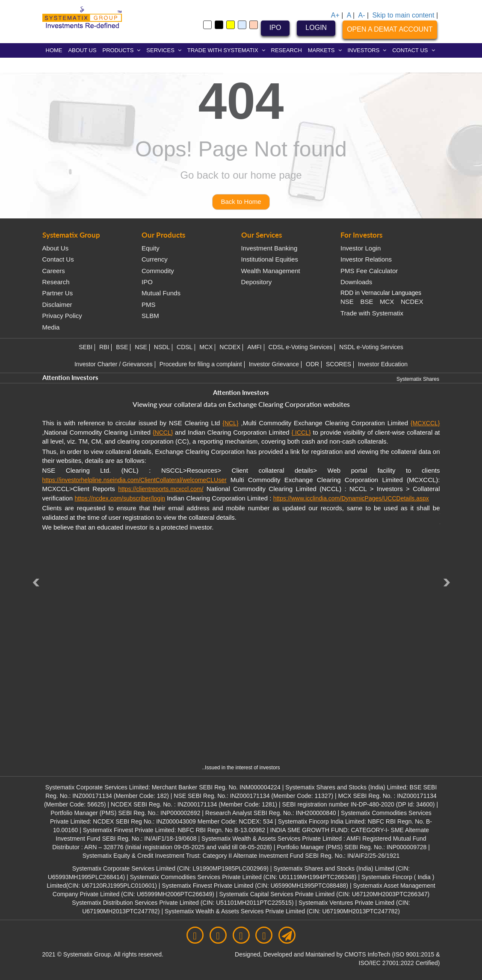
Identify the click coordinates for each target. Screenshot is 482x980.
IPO (275, 28)
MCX (387, 302)
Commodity (158, 271)
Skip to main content (403, 15)
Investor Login (361, 248)
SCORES (339, 364)
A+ (335, 15)
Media (51, 327)
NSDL (162, 347)
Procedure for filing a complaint (201, 364)
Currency (155, 259)
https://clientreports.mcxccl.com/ (161, 489)
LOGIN (316, 28)
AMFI (254, 347)
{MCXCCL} (425, 423)
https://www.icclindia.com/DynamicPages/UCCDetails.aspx (351, 498)
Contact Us (58, 259)
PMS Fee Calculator (369, 271)
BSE (367, 302)
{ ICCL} (301, 433)
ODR (312, 364)
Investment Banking (269, 248)
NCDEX (412, 302)
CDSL (185, 347)
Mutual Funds (161, 293)
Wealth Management (271, 271)
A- (362, 15)
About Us (56, 248)
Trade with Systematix (372, 313)
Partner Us (58, 293)
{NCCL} (163, 433)
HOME (54, 50)
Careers (54, 271)
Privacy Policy (62, 316)
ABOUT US (82, 50)
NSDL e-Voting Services (371, 347)
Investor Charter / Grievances (114, 364)
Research (56, 282)
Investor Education (383, 364)
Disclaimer (57, 305)
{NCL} (230, 423)
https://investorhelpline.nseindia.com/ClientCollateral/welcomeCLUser (135, 480)
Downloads (356, 282)
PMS (149, 305)
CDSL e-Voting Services (301, 347)
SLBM (150, 316)
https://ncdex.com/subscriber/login (120, 498)
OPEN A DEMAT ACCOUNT (390, 29)
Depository (257, 282)
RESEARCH (287, 50)
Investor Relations (366, 259)
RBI (104, 347)
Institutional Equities (270, 259)
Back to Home (241, 202)
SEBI (86, 347)
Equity (151, 248)
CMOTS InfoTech (368, 954)
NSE (347, 302)
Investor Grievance (274, 364)
